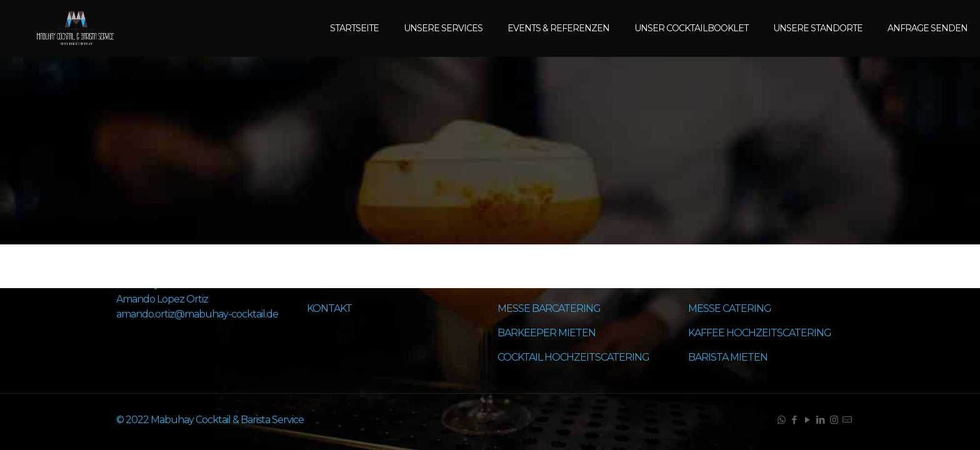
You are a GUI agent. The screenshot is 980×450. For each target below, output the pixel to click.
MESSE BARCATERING (549, 308)
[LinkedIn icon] (820, 420)
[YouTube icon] (807, 420)
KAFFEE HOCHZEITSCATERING (760, 333)
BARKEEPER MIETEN (547, 333)
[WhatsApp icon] (781, 420)
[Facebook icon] (794, 420)
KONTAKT (329, 308)
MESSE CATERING (730, 308)
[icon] (847, 420)
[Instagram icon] (833, 420)
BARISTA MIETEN (728, 357)
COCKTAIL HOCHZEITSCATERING (573, 357)
